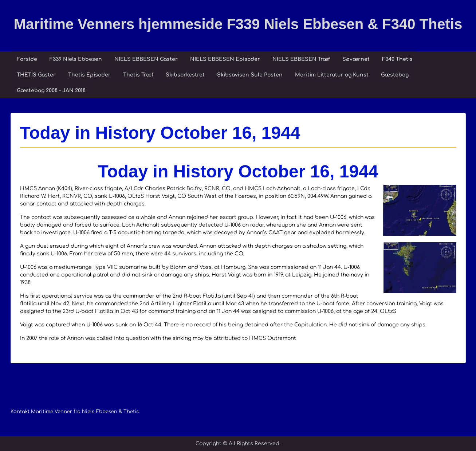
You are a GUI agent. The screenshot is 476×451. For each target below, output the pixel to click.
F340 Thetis (397, 59)
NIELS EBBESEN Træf (301, 59)
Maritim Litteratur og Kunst (332, 75)
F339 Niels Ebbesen (76, 59)
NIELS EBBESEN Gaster (146, 59)
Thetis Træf (138, 75)
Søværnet (356, 59)
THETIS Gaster (36, 75)
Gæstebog (395, 75)
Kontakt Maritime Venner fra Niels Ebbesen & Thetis (75, 412)
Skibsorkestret (185, 75)
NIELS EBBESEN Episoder (225, 59)
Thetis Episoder (89, 75)
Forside (27, 59)
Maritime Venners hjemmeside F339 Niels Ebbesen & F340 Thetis (238, 24)
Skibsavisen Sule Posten (250, 75)
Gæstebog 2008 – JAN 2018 (51, 91)
